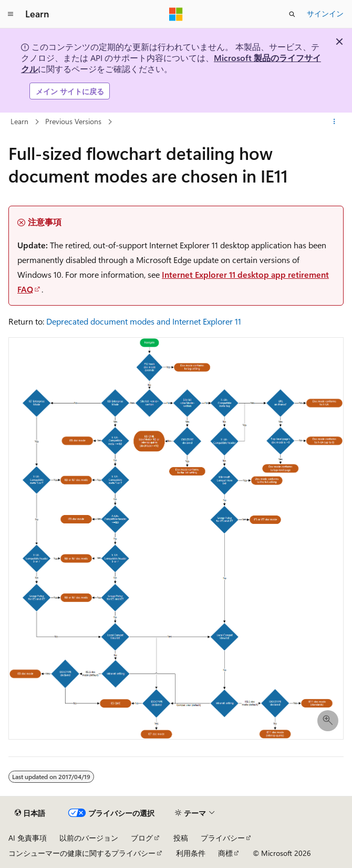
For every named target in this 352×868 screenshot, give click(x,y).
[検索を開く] (292, 14)
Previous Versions (73, 121)
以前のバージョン (89, 838)
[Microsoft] (176, 14)
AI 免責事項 (28, 838)
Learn (19, 121)
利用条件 (191, 853)
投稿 (181, 838)
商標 (225, 853)
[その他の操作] (334, 122)
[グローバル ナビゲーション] (11, 14)
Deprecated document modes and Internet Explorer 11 (144, 321)
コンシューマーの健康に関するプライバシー (82, 853)
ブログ (142, 838)
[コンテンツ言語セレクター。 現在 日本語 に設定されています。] (30, 813)
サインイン (325, 13)
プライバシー (223, 838)
